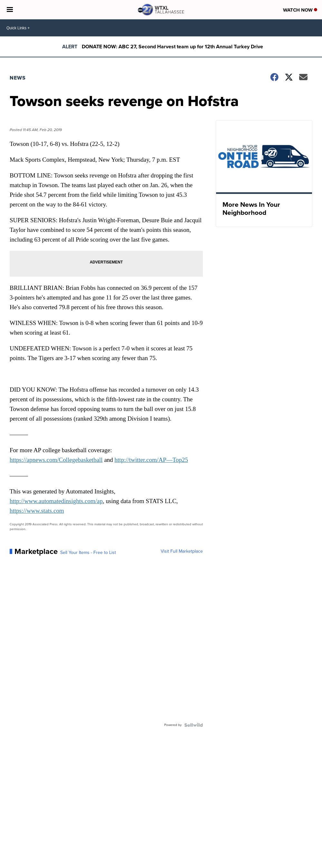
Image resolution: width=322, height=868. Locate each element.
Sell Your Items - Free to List (88, 553)
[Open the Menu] (10, 10)
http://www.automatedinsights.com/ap (56, 501)
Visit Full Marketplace (182, 551)
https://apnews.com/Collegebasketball (56, 460)
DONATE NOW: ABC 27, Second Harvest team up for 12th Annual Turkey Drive (172, 47)
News (18, 78)
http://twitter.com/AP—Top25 (151, 460)
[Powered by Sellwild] (194, 725)
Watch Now (300, 10)
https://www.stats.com (37, 511)
